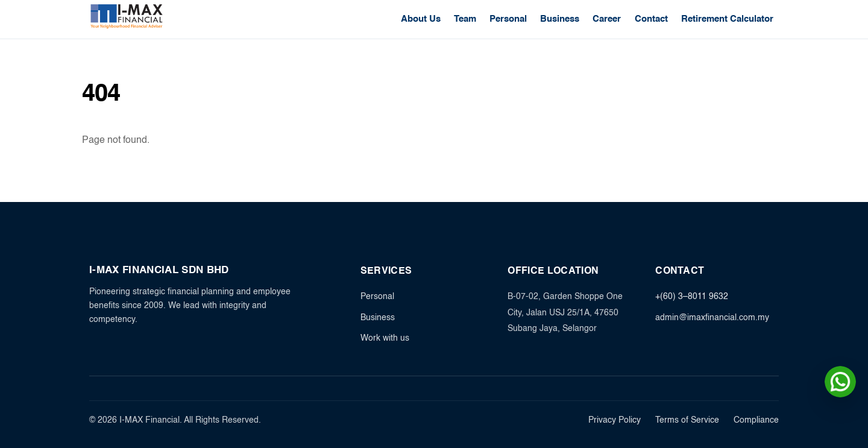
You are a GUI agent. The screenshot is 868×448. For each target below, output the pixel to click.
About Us (421, 19)
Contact (651, 19)
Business (560, 19)
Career (607, 19)
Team (465, 19)
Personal (508, 19)
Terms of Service (687, 421)
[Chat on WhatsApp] (840, 382)
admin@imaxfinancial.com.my (712, 318)
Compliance (756, 421)
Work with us (385, 338)
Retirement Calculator (727, 19)
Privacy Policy (615, 421)
